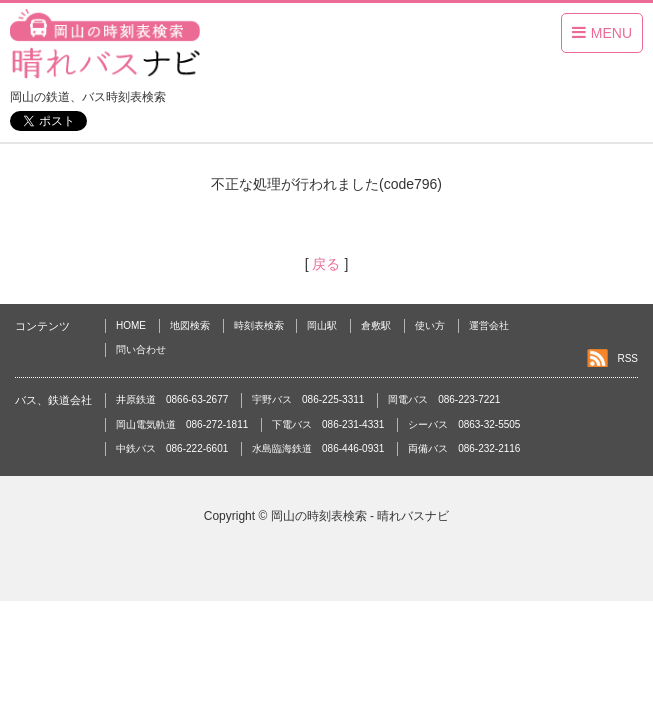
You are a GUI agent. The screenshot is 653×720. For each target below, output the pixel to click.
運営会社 (489, 325)
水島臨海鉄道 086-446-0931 (318, 448)
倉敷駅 (376, 325)
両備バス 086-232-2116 (464, 448)
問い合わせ (141, 349)
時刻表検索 (259, 325)
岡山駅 (322, 325)
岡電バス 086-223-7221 (444, 399)
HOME (131, 325)
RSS (627, 358)
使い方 (430, 325)
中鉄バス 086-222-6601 (172, 448)
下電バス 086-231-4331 (328, 424)
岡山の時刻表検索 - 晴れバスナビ (360, 516)
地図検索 (190, 325)
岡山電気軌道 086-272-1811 (182, 424)
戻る (327, 264)
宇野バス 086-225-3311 (308, 399)
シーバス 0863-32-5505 (464, 424)
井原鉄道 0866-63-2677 (172, 399)
